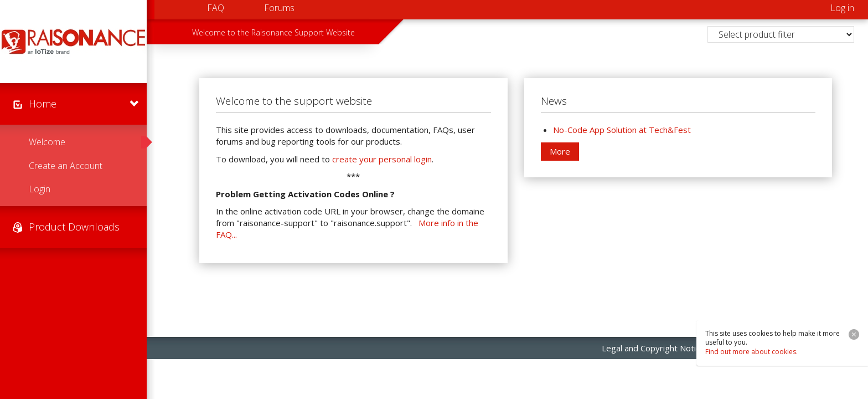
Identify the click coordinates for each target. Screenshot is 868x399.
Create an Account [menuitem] (66, 166)
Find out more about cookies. (751, 352)
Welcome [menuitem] (47, 142)
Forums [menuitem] (279, 8)
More (560, 151)
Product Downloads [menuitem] (74, 227)
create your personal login (382, 159)
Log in (842, 8)
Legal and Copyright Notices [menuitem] (655, 348)
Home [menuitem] (43, 104)
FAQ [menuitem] (216, 8)
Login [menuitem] (40, 189)
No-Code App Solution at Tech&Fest (622, 130)
